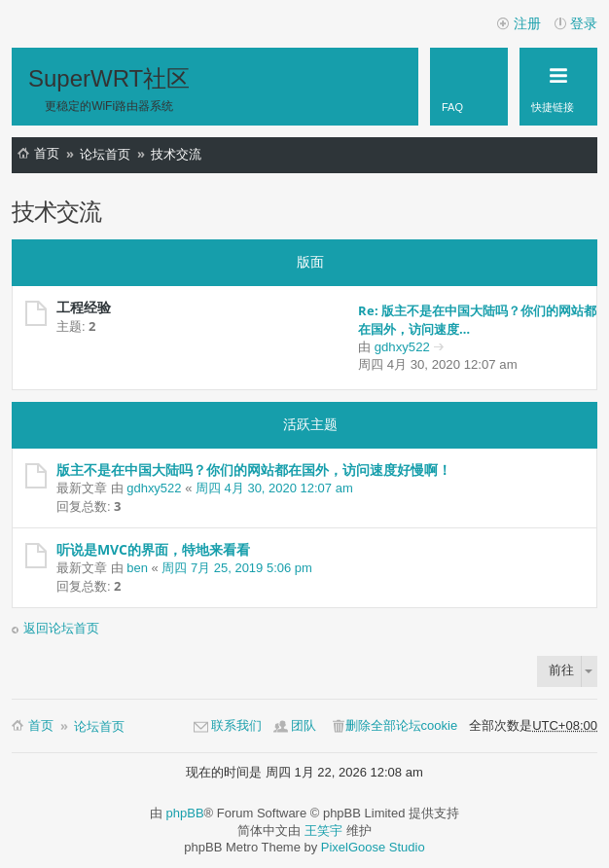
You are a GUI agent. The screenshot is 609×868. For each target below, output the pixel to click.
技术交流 (176, 154)
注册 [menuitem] (527, 23)
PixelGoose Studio (373, 847)
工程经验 (84, 307)
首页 (47, 153)
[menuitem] (469, 87)
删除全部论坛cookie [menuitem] (402, 725)
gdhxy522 (402, 347)
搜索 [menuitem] (585, 158)
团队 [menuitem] (304, 725)
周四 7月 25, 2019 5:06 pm (237, 568)
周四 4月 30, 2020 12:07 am (274, 488)
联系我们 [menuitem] (236, 725)
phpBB (185, 813)
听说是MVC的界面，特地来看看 (153, 549)
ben (137, 568)
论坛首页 (105, 154)
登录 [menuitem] (584, 23)
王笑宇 (323, 831)
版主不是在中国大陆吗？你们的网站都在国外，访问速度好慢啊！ (254, 470)
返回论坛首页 (61, 628)
